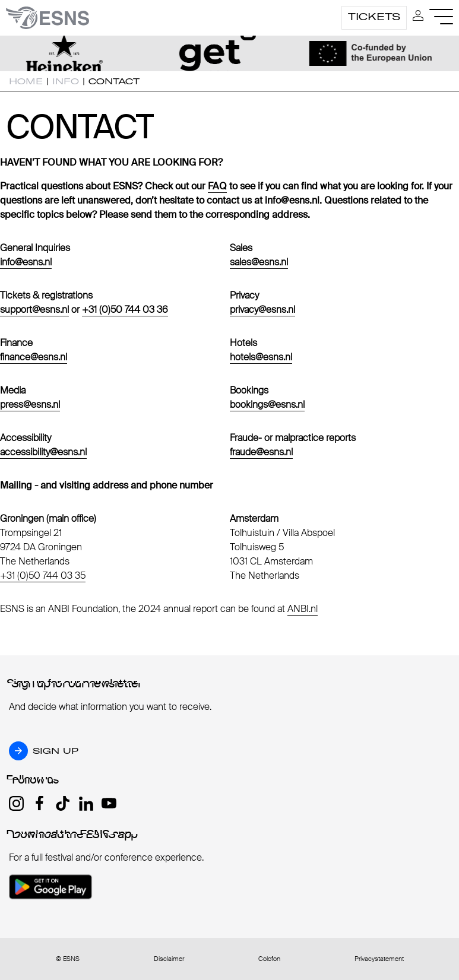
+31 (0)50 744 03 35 (43, 575)
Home (26, 81)
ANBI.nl (303, 609)
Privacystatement (379, 959)
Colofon (269, 959)
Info (66, 81)
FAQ (217, 186)
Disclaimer (169, 959)
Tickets (374, 17)
